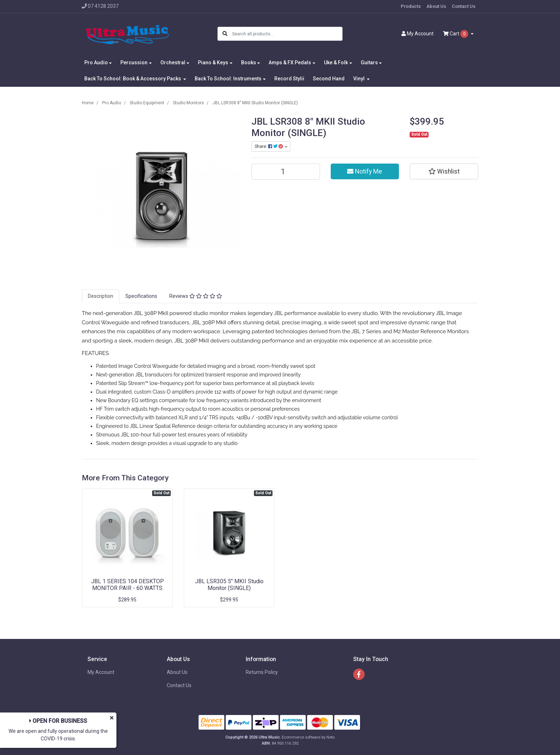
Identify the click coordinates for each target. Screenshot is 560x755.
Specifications (141, 296)
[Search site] (225, 34)
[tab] (101, 296)
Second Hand (329, 79)
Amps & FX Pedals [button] (290, 62)
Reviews (196, 296)
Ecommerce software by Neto (308, 737)
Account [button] (417, 34)
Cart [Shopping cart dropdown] (456, 34)
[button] (444, 171)
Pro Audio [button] (96, 62)
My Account (101, 672)
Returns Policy (262, 672)
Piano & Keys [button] (213, 62)
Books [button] (249, 62)
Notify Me (365, 171)
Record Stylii (289, 79)
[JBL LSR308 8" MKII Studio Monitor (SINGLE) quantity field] (286, 172)
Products (411, 6)
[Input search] (287, 34)
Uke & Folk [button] (336, 62)
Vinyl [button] (359, 79)
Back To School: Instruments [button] (228, 79)
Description (101, 296)
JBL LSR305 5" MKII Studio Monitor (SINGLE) (229, 585)
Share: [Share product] (269, 146)
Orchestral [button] (173, 62)
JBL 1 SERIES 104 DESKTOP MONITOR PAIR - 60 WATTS (127, 585)
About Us (436, 6)
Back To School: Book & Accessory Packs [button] (133, 79)
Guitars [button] (369, 62)
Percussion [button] (134, 62)
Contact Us (464, 6)
